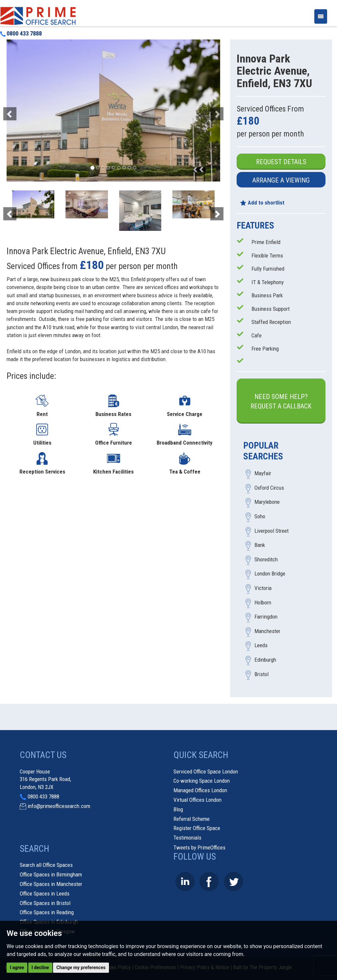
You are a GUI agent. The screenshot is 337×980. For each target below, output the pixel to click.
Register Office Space (197, 828)
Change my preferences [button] (81, 968)
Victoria (263, 588)
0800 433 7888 (21, 34)
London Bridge (270, 574)
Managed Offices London (200, 790)
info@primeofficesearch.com (59, 806)
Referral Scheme (192, 819)
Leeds (261, 646)
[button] (23, 110)
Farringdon (266, 617)
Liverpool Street (272, 531)
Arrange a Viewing (281, 180)
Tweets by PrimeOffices (199, 847)
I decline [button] (40, 968)
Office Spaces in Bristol (45, 903)
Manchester (267, 631)
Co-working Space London (202, 781)
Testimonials (187, 838)
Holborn (263, 602)
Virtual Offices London (197, 800)
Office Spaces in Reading (47, 912)
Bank (260, 545)
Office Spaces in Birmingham (51, 874)
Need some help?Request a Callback (281, 401)
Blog (178, 809)
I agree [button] (17, 968)
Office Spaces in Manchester (51, 884)
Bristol (261, 674)
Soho (260, 517)
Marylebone (267, 502)
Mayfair (263, 474)
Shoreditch (266, 559)
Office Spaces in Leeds (45, 894)
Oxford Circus (269, 488)
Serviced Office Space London (206, 772)
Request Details (281, 162)
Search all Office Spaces (46, 865)
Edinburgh (265, 660)
